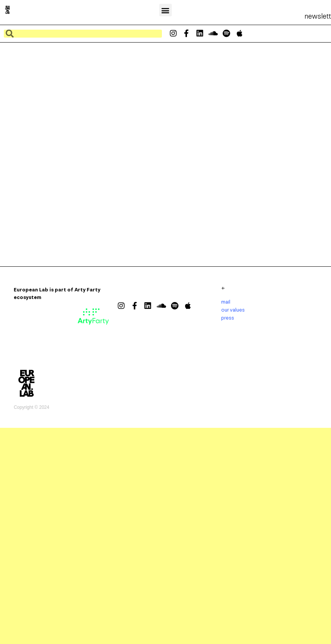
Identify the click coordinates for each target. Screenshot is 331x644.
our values (233, 310)
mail (226, 302)
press (228, 318)
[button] (165, 10)
